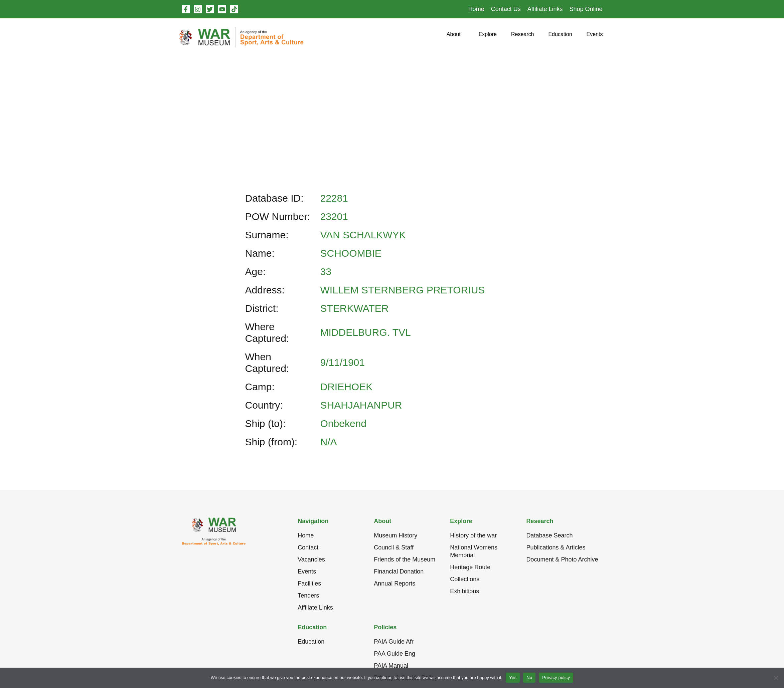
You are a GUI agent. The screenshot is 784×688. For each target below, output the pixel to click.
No (529, 677)
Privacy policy (556, 677)
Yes (513, 677)
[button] (454, 37)
